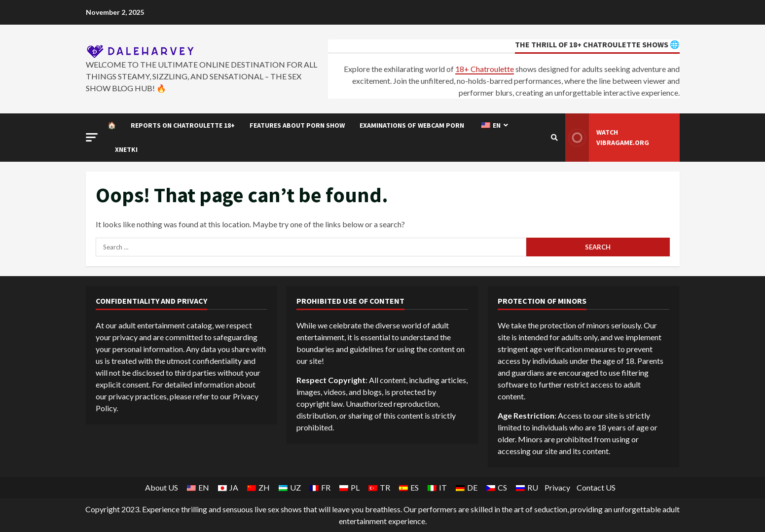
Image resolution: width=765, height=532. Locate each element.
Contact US (596, 487)
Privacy (557, 487)
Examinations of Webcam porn (412, 125)
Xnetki (126, 149)
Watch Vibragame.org (607, 138)
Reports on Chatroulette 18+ (183, 125)
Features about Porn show (297, 125)
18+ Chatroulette (485, 69)
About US (162, 487)
